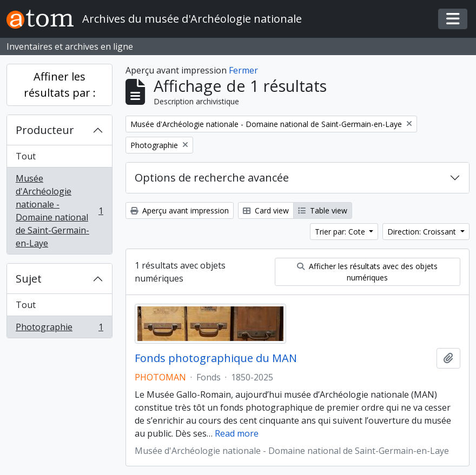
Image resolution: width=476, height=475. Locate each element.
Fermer (243, 70)
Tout (26, 156)
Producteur (45, 130)
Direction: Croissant (423, 232)
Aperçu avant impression (180, 210)
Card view (266, 210)
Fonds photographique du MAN (216, 358)
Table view (323, 210)
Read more (237, 433)
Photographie (59, 329)
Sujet (29, 279)
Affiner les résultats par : (60, 85)
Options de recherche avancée (212, 178)
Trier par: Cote (341, 232)
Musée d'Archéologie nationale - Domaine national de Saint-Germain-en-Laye (59, 211)
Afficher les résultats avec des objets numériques (367, 272)
